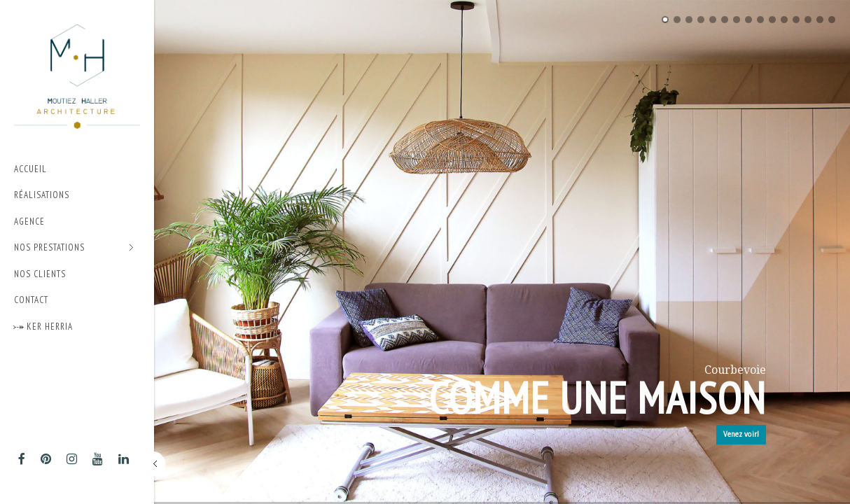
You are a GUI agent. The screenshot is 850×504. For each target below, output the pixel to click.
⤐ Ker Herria (43, 327)
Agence (29, 222)
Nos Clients (40, 274)
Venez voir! (741, 434)
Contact (31, 300)
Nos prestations (74, 248)
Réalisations (42, 195)
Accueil (30, 169)
